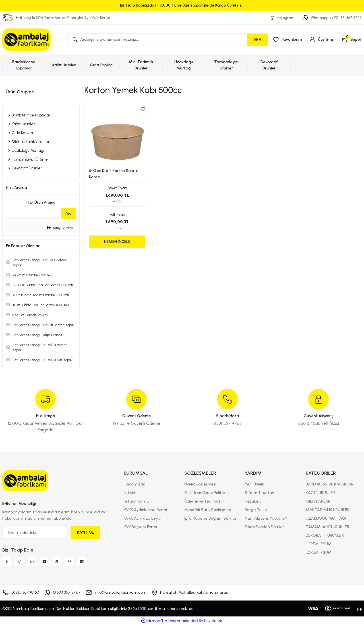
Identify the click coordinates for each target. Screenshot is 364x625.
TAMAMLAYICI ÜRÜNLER (327, 527)
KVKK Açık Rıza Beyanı (144, 518)
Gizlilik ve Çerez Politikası (207, 493)
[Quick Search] (32, 213)
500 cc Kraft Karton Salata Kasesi (114, 174)
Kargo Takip (256, 510)
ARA (257, 39)
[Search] (168, 40)
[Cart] (351, 40)
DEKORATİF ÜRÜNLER (325, 535)
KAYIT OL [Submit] (85, 532)
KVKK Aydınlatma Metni (145, 510)
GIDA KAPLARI (318, 501)
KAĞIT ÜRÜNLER (320, 493)
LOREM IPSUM (319, 544)
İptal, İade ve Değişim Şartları (211, 518)
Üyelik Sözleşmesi (200, 484)
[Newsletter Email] (34, 532)
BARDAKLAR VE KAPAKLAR (330, 484)
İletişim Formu (136, 501)
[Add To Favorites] (143, 109)
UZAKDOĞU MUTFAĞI (326, 518)
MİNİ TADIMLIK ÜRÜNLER (328, 510)
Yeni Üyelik (254, 484)
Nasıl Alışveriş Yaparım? (266, 518)
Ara (69, 213)
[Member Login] (322, 40)
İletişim (130, 493)
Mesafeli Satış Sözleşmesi (208, 510)
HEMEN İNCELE (117, 242)
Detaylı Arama (60, 228)
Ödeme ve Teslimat (202, 501)
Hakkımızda (135, 484)
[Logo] (27, 40)
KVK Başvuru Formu (141, 527)
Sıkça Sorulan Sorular (264, 527)
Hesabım (253, 501)
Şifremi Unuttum (260, 493)
